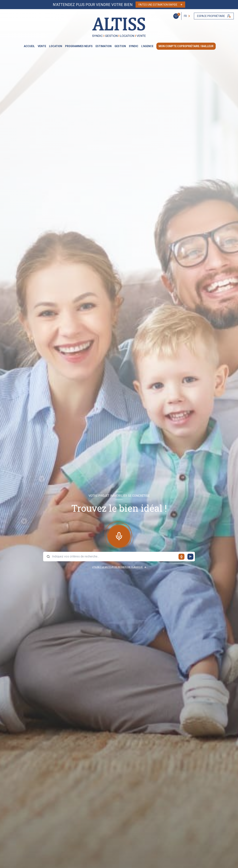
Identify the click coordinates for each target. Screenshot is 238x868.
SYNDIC (134, 46)
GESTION (120, 46)
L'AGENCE (147, 46)
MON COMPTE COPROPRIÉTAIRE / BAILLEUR (186, 46)
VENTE (42, 46)
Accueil (29, 46)
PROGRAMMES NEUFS (79, 46)
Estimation (104, 46)
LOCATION (56, 46)
